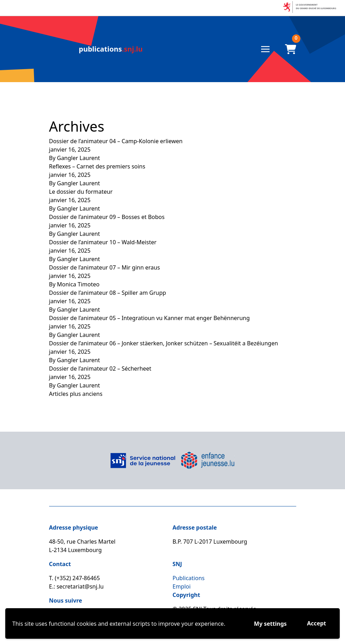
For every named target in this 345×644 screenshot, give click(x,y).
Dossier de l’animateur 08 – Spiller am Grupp (108, 293)
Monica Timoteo (78, 284)
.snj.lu (111, 49)
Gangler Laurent (78, 158)
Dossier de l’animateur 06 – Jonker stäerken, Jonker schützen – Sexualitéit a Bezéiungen (164, 343)
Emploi (182, 586)
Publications (189, 578)
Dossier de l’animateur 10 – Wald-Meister (103, 242)
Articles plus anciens (76, 394)
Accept (317, 623)
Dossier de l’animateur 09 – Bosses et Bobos (107, 217)
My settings (270, 624)
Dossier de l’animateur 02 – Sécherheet (100, 369)
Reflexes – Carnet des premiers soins (97, 166)
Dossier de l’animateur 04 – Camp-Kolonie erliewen (116, 141)
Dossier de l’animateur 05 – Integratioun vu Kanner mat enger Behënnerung (150, 318)
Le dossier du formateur (81, 192)
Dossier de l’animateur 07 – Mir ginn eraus (105, 267)
